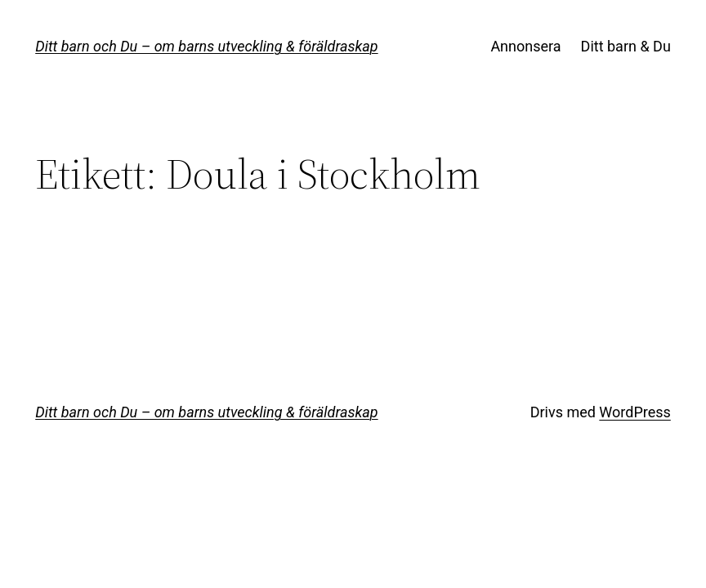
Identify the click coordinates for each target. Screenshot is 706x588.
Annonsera (525, 46)
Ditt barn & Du (626, 46)
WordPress (635, 412)
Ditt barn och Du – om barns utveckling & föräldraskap (206, 46)
